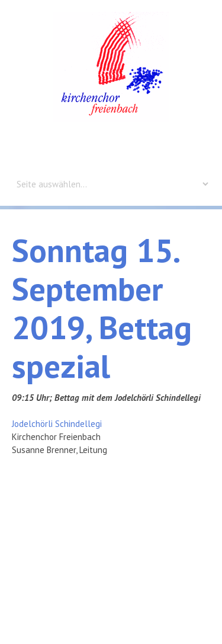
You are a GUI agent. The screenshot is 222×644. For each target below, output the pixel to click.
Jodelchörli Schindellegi (57, 424)
